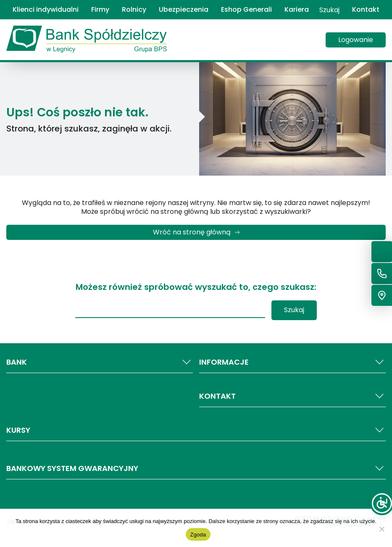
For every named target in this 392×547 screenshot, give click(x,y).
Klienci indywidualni (46, 10)
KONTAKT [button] (292, 396)
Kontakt (366, 10)
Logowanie (356, 40)
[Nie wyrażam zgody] (381, 529)
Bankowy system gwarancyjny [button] (196, 468)
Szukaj (329, 10)
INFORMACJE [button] (292, 362)
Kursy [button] (196, 430)
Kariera (297, 10)
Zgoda (198, 535)
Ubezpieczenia (184, 10)
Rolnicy (134, 10)
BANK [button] (100, 362)
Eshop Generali (246, 10)
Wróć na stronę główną (192, 232)
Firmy (100, 10)
